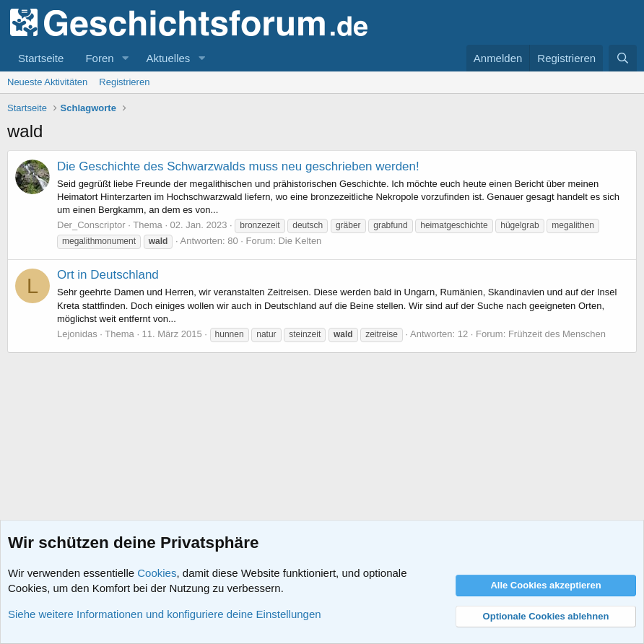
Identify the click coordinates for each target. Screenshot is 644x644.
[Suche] (623, 58)
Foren (99, 58)
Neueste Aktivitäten (47, 82)
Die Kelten (300, 241)
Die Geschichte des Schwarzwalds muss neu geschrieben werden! (238, 166)
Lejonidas (77, 334)
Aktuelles (168, 58)
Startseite (41, 58)
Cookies (157, 573)
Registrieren (124, 82)
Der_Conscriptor (91, 225)
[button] (125, 58)
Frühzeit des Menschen (557, 334)
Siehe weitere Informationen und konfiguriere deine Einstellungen (165, 614)
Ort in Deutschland (108, 275)
